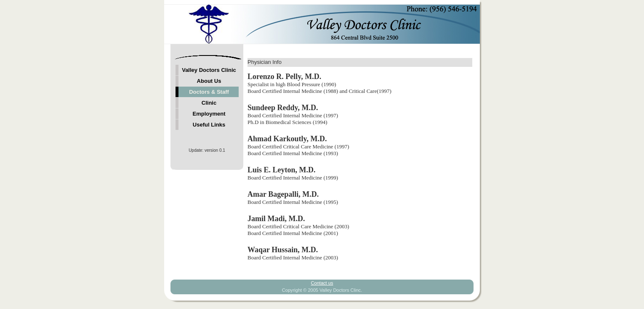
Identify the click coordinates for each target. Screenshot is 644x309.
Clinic (209, 103)
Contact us (322, 283)
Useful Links (209, 125)
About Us (209, 81)
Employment (209, 114)
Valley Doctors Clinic (209, 70)
